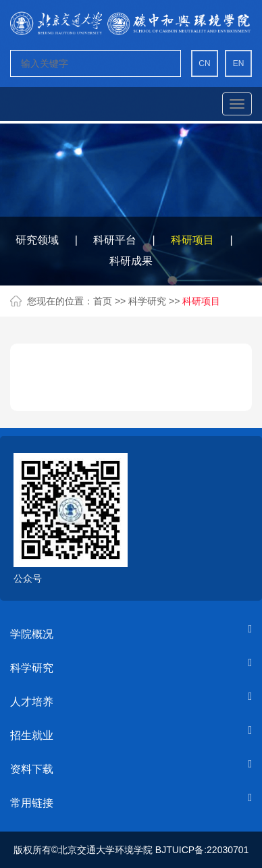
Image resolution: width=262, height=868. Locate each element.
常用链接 (32, 803)
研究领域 (37, 240)
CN (204, 63)
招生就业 (32, 735)
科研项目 (192, 240)
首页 (103, 301)
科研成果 (131, 261)
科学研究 (149, 301)
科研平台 (115, 240)
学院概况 (32, 634)
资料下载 (32, 769)
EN (239, 63)
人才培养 (32, 702)
